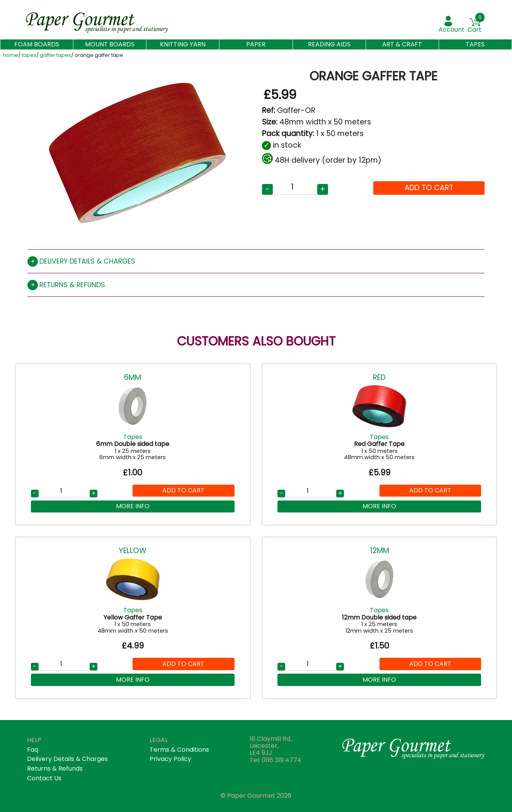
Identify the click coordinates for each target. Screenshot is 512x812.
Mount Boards (110, 44)
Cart (475, 30)
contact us (44, 778)
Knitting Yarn (183, 44)
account (452, 30)
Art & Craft (402, 44)
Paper (256, 44)
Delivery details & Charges (67, 759)
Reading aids (329, 44)
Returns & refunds (72, 285)
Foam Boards (37, 44)
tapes (29, 55)
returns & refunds (55, 769)
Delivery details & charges (87, 261)
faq (33, 750)
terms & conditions (179, 750)
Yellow (133, 551)
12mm (379, 551)
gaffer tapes (55, 55)
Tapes (475, 44)
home (11, 55)
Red (379, 377)
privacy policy (170, 759)
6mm (133, 377)
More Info (133, 506)
